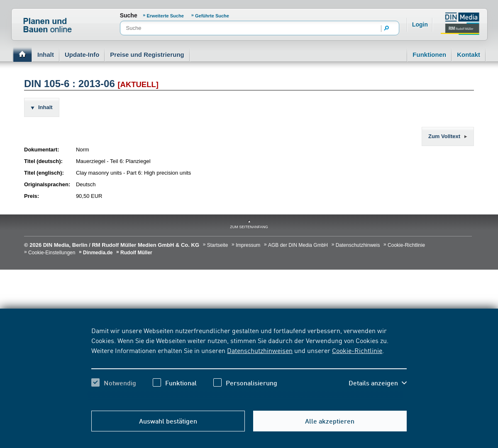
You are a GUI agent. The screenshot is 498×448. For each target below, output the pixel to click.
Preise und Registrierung (147, 55)
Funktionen (429, 55)
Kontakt (469, 55)
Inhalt (46, 55)
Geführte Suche (212, 16)
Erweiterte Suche (166, 16)
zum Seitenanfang (249, 227)
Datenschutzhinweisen (260, 350)
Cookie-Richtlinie (357, 350)
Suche (129, 15)
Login (420, 24)
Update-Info (82, 55)
